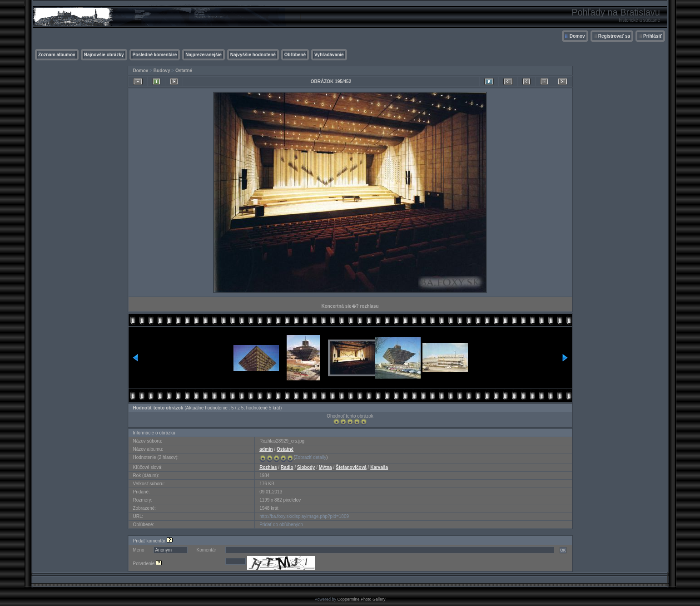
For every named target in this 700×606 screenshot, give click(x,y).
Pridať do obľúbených (281, 525)
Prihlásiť (653, 36)
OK (563, 550)
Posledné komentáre (155, 55)
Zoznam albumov (57, 55)
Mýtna (325, 467)
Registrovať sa (614, 36)
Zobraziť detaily (311, 457)
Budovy (162, 71)
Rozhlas (268, 467)
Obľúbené (295, 55)
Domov (577, 36)
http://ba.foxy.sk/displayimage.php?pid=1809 (304, 516)
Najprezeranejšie (204, 55)
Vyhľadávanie (329, 55)
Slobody (306, 467)
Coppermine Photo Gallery (361, 599)
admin (266, 449)
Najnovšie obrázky (104, 55)
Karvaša (379, 467)
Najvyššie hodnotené (253, 55)
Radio (287, 467)
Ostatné (184, 71)
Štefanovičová (351, 467)
